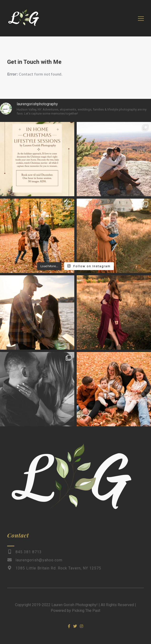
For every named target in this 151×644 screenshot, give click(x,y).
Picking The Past (86, 611)
